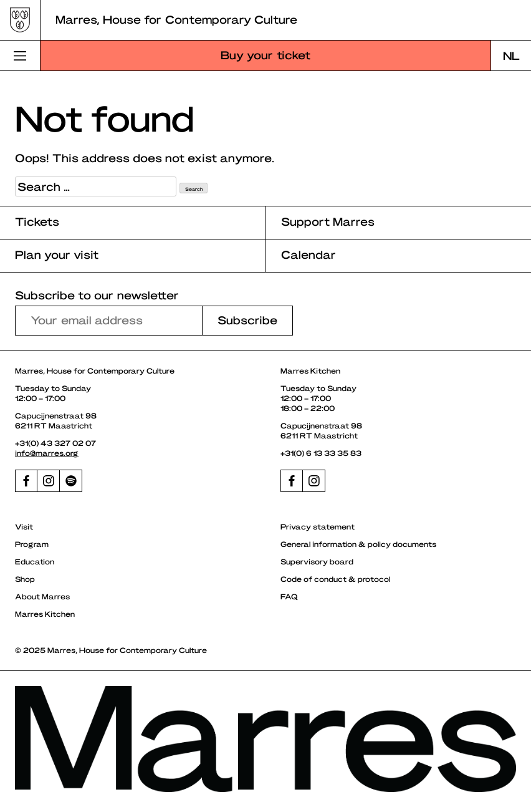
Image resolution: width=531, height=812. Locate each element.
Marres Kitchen (45, 614)
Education (35, 561)
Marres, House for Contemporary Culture (176, 19)
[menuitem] (511, 56)
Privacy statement (318, 526)
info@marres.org (47, 453)
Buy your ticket (265, 55)
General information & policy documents (358, 544)
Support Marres (328, 221)
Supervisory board (317, 561)
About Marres (42, 596)
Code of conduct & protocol (335, 579)
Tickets (37, 221)
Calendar (309, 254)
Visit (24, 526)
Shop (25, 579)
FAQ (289, 596)
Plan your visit (57, 254)
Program (32, 544)
